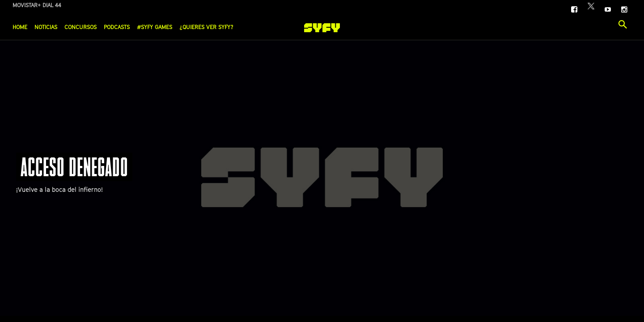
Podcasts (117, 27)
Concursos (80, 27)
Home (20, 27)
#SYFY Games (155, 27)
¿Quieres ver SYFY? (206, 27)
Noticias (46, 27)
